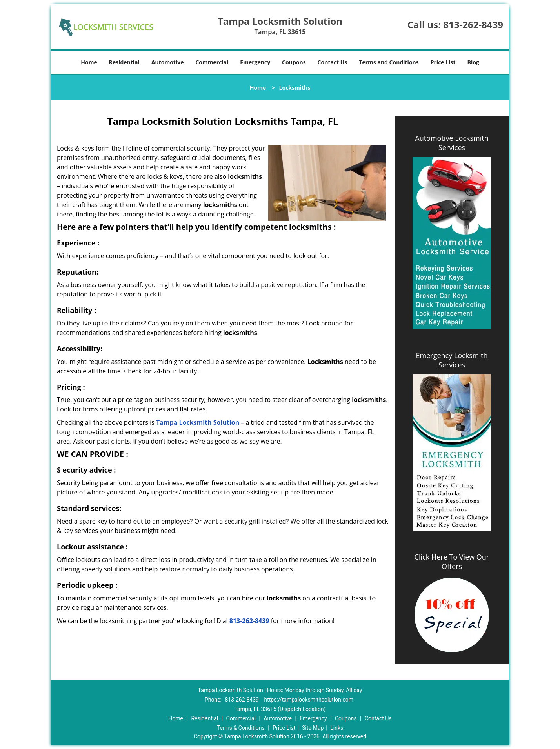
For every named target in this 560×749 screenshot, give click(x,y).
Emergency (255, 62)
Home (89, 62)
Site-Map (313, 728)
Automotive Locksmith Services (452, 143)
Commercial (212, 62)
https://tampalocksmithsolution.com (309, 700)
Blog (473, 62)
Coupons (294, 62)
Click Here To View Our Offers (452, 562)
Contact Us (333, 62)
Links (337, 728)
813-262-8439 (473, 25)
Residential (124, 62)
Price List (443, 62)
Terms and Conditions (389, 62)
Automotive (168, 62)
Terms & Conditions (241, 728)
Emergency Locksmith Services (452, 360)
